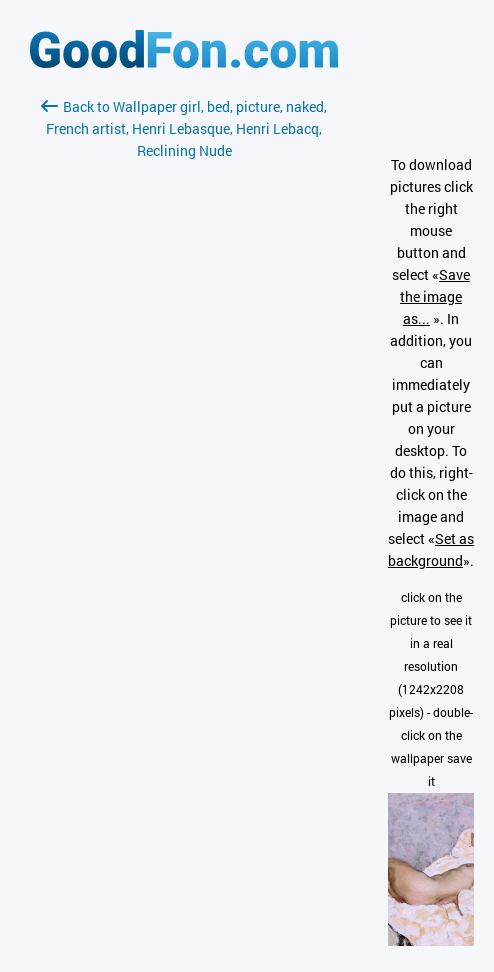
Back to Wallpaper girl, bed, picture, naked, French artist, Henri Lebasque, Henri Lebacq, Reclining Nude (184, 128)
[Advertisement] (184, 399)
